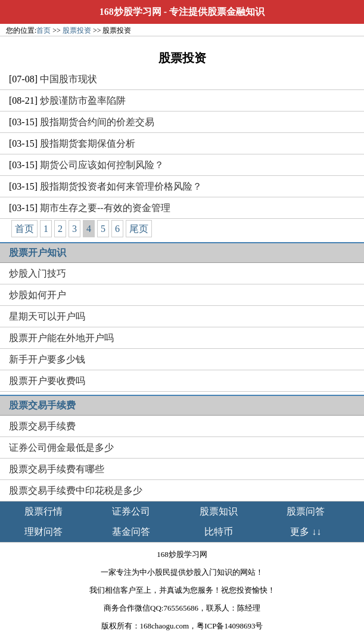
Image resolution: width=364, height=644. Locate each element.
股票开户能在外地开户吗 (61, 338)
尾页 (139, 229)
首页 (43, 30)
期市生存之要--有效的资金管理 (105, 208)
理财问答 (43, 532)
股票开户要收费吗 (47, 381)
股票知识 (219, 511)
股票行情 (43, 511)
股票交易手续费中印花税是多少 (76, 490)
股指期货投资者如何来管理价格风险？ (121, 186)
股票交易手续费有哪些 (57, 469)
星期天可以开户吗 (47, 316)
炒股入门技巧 (38, 273)
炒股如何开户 (38, 295)
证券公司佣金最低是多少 (61, 448)
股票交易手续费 (42, 426)
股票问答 (306, 511)
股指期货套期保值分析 (88, 143)
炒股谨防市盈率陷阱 (83, 100)
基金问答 (131, 532)
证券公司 (131, 511)
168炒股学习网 (130, 12)
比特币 (219, 532)
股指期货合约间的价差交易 (97, 122)
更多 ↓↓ (306, 532)
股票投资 (77, 30)
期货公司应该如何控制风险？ (102, 165)
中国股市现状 (69, 79)
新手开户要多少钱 (47, 359)
